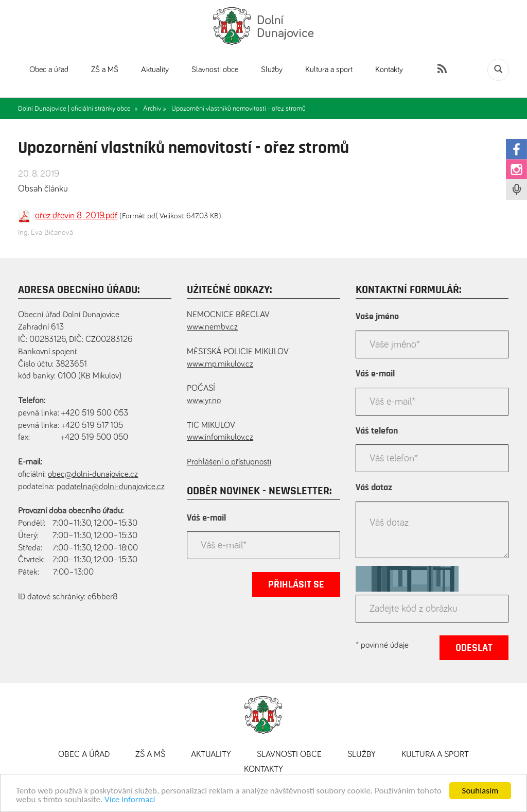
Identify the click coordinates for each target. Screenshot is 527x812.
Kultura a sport (329, 70)
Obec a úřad (49, 70)
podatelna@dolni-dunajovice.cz (111, 487)
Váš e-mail (206, 518)
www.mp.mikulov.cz (220, 364)
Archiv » (155, 109)
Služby (272, 70)
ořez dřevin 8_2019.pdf (76, 216)
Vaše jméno (377, 317)
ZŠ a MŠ (105, 70)
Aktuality (155, 70)
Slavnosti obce (215, 70)
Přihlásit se (296, 584)
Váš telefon (377, 431)
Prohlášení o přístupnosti (229, 462)
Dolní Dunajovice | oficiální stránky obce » (78, 109)
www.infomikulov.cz (220, 437)
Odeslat (474, 648)
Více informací (130, 801)
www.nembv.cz (212, 327)
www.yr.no (204, 401)
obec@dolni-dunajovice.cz (93, 474)
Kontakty (389, 70)
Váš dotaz (374, 488)
